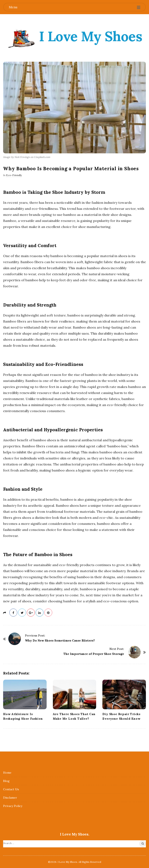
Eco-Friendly (14, 175)
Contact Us (11, 789)
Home (7, 773)
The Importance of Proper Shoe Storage (94, 654)
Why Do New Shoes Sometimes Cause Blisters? (60, 640)
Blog (6, 781)
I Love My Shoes (91, 36)
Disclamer (10, 798)
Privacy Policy (13, 806)
